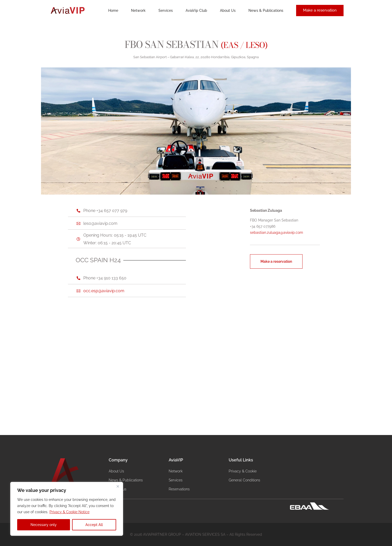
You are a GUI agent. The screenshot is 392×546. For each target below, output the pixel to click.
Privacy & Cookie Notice (69, 512)
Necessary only (44, 525)
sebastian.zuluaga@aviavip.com (277, 232)
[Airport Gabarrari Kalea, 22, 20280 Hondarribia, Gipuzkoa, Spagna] (196, 367)
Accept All (94, 525)
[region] (67, 509)
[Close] (118, 486)
